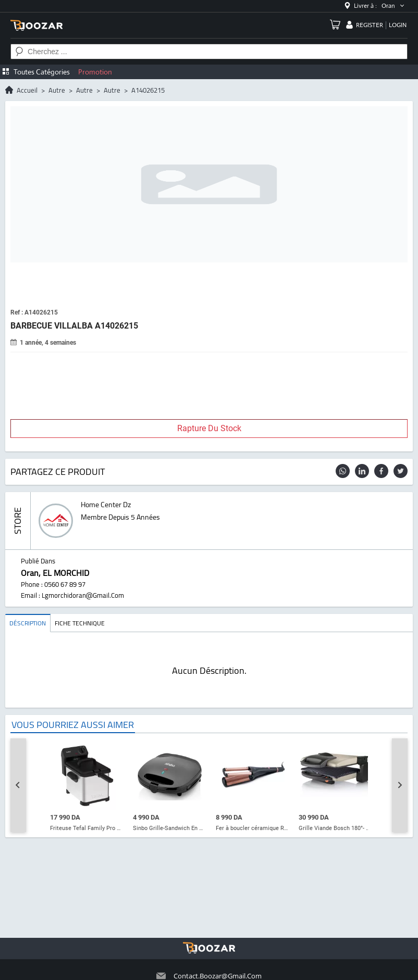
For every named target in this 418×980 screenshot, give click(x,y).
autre (57, 90)
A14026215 (148, 90)
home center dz (106, 505)
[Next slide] (400, 785)
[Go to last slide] (18, 785)
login (398, 25)
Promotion (95, 72)
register (370, 25)
